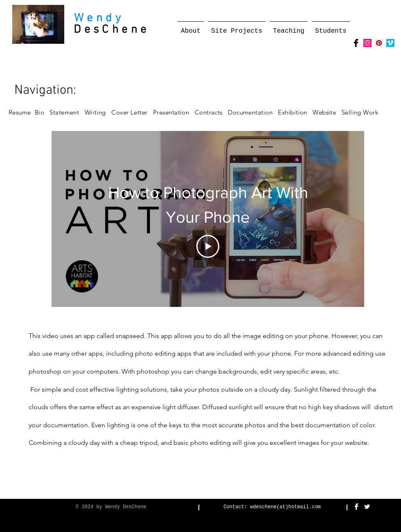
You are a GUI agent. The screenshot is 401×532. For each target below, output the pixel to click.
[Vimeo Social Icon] (390, 43)
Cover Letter (129, 112)
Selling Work (363, 112)
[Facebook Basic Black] (356, 43)
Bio (42, 112)
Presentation (171, 112)
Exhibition (295, 112)
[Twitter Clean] (367, 507)
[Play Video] (208, 246)
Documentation (252, 112)
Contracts (209, 112)
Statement (67, 112)
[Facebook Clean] (356, 507)
